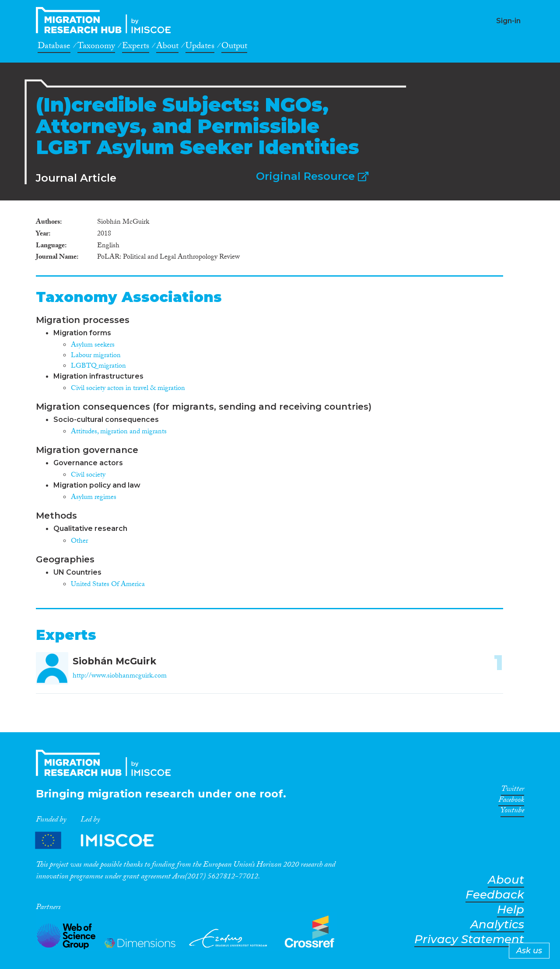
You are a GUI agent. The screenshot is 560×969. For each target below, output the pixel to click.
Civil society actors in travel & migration (128, 389)
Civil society (88, 476)
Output (234, 47)
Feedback (495, 895)
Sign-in (508, 21)
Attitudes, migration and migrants (119, 432)
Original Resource (312, 176)
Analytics (497, 925)
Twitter (513, 790)
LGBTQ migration (98, 367)
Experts (136, 47)
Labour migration (96, 356)
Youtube (512, 812)
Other (79, 542)
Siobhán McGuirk (114, 661)
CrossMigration (106, 20)
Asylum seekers (93, 346)
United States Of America (108, 585)
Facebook (511, 801)
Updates (200, 47)
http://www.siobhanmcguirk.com (120, 676)
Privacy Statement (469, 939)
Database (54, 47)
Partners (102, 841)
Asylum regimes (94, 498)
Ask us (529, 951)
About (167, 47)
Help (511, 910)
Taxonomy (96, 47)
